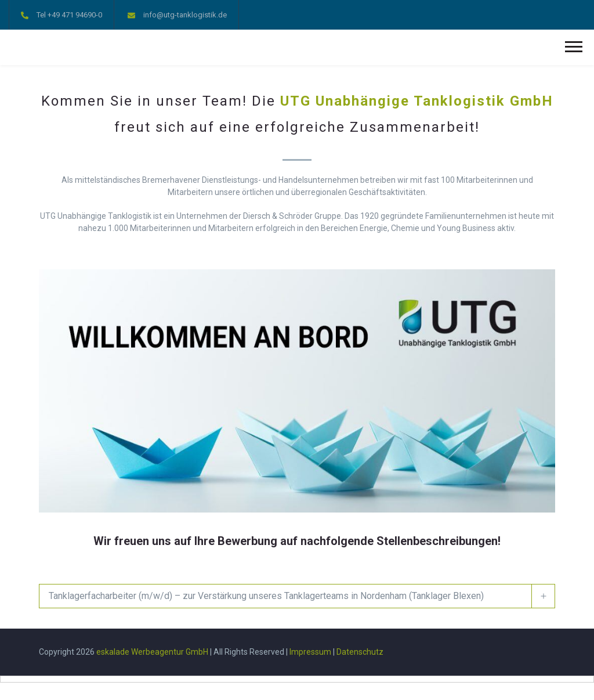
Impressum (310, 652)
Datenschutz (360, 652)
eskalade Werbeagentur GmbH (152, 652)
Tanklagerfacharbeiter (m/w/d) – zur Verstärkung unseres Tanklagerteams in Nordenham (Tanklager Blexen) (266, 596)
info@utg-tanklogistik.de (185, 15)
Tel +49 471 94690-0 (69, 15)
